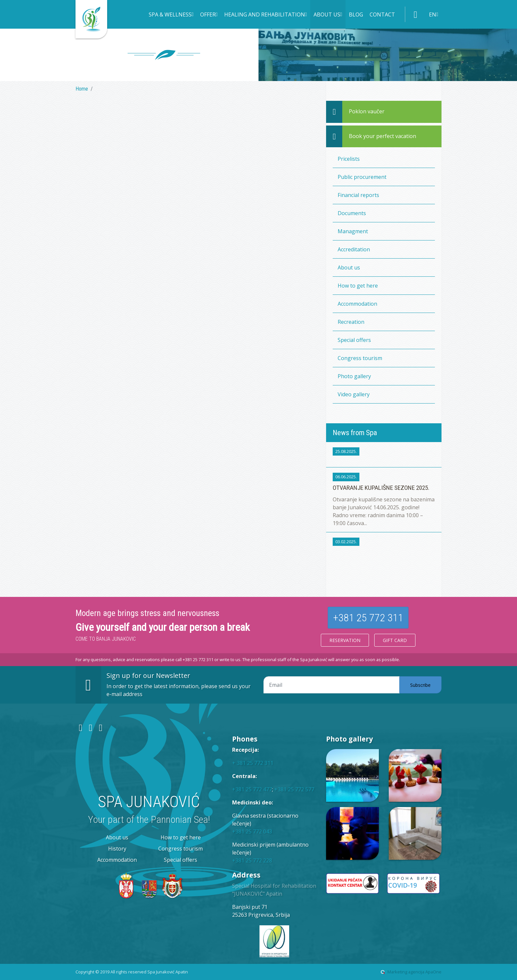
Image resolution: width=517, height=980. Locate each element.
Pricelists (349, 159)
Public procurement (362, 177)
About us (349, 267)
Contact (382, 14)
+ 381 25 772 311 (253, 763)
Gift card (395, 640)
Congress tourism (360, 358)
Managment (353, 231)
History (117, 849)
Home (82, 89)
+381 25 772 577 (294, 789)
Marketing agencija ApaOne (414, 972)
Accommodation (357, 304)
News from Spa (355, 433)
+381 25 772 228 (252, 860)
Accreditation (354, 249)
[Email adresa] (332, 685)
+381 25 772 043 (252, 831)
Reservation (345, 640)
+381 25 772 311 (368, 618)
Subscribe (420, 685)
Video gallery (354, 394)
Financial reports (358, 195)
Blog (356, 14)
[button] (171, 15)
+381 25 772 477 (252, 789)
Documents (352, 213)
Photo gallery (354, 376)
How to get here (358, 286)
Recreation (351, 322)
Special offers (354, 340)
